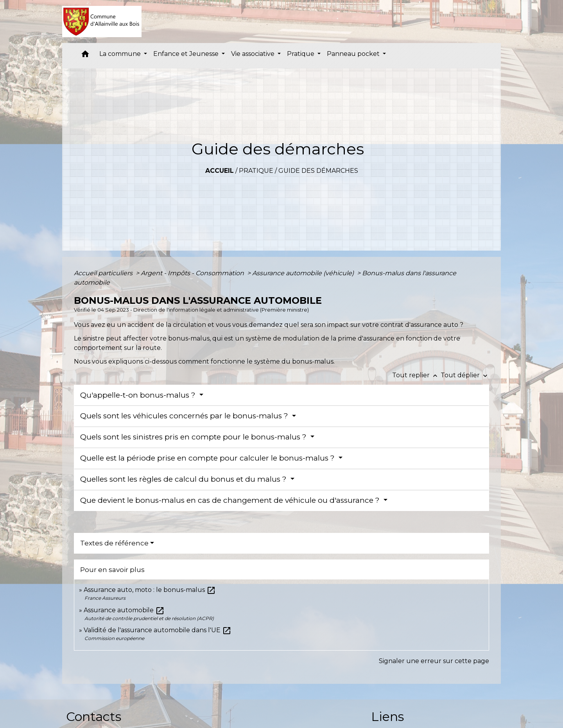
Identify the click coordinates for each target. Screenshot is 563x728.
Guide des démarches (318, 171)
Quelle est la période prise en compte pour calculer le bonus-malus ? (208, 458)
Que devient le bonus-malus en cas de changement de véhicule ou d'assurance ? (231, 500)
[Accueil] (102, 22)
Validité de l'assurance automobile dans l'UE (158, 630)
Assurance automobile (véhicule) (304, 273)
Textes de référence (114, 543)
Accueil (220, 171)
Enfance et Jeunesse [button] (187, 54)
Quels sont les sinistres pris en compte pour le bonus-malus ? (194, 437)
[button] (85, 56)
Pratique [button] (301, 54)
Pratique (256, 171)
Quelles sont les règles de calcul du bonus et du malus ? (184, 479)
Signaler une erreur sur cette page (434, 661)
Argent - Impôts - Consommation (193, 273)
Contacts (94, 716)
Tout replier (416, 375)
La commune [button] (121, 54)
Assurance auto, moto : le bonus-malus (150, 590)
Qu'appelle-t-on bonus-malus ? (139, 395)
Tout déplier (465, 375)
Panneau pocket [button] (354, 54)
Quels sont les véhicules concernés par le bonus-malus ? (185, 416)
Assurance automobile (124, 610)
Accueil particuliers (104, 273)
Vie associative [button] (254, 54)
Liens (387, 716)
